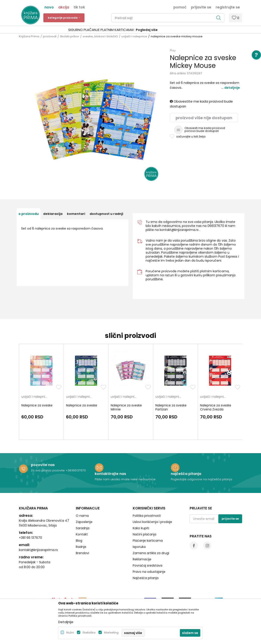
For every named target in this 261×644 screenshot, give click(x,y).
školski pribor (70, 36)
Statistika (89, 633)
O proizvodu (29, 214)
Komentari (76, 214)
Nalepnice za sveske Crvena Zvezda (216, 407)
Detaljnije (232, 88)
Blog (79, 541)
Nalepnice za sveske (37, 405)
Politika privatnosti (147, 516)
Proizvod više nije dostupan (204, 118)
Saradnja (83, 528)
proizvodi (50, 36)
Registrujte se (228, 7)
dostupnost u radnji (106, 214)
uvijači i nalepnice (134, 36)
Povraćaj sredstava (148, 565)
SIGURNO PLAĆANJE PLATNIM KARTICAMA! (119, 30)
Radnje (81, 547)
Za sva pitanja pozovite (48, 470)
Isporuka (139, 547)
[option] (130, 30)
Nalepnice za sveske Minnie (126, 407)
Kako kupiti (141, 528)
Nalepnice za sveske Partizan (171, 407)
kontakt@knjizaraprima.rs (179, 230)
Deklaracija (53, 214)
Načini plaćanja (145, 534)
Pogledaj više (164, 30)
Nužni (70, 633)
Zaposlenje (84, 522)
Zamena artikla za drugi (151, 553)
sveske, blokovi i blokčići (100, 36)
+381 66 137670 (30, 538)
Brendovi (82, 553)
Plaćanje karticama (148, 541)
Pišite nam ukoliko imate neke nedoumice (125, 479)
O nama (82, 516)
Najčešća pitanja (146, 578)
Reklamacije (142, 559)
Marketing (111, 633)
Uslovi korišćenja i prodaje (152, 522)
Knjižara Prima (29, 36)
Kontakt (82, 534)
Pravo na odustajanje (149, 572)
